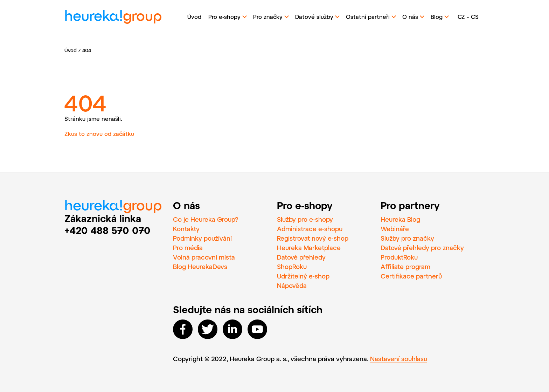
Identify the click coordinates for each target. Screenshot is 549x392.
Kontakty (186, 229)
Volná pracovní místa (204, 257)
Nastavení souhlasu (399, 359)
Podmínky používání (202, 238)
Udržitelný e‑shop (303, 276)
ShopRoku (292, 267)
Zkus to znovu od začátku (99, 134)
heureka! (113, 17)
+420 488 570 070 (107, 230)
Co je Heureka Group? (206, 219)
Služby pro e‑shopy (305, 219)
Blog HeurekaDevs (200, 267)
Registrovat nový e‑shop (313, 238)
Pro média (188, 248)
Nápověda (292, 286)
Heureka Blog (400, 219)
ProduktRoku (399, 257)
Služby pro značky (407, 238)
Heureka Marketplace (309, 248)
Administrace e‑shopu (310, 229)
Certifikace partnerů (411, 276)
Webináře (395, 229)
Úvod (194, 17)
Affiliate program (405, 267)
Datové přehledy (301, 257)
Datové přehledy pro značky (422, 248)
